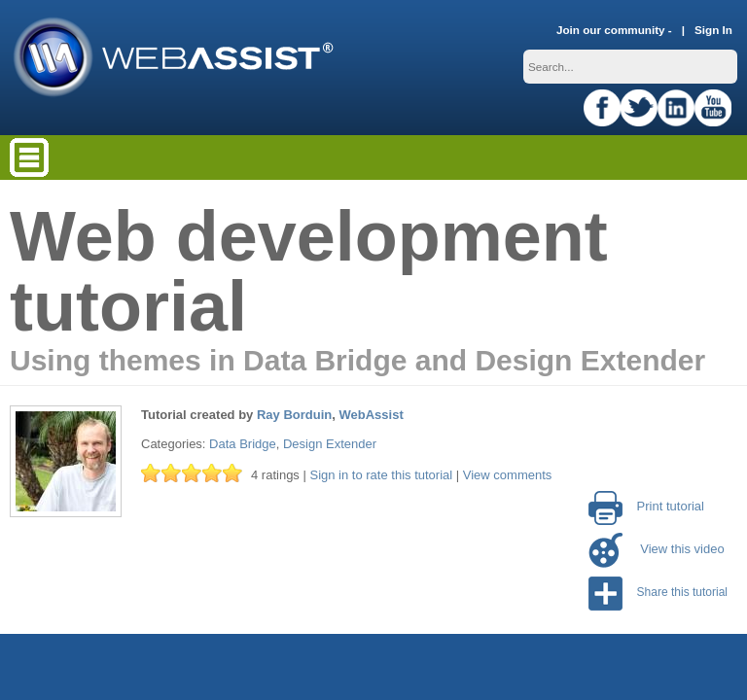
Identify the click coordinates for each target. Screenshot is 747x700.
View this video (657, 549)
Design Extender (330, 444)
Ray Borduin (294, 415)
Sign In (713, 30)
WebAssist (372, 415)
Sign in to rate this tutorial (381, 475)
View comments (508, 475)
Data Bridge (243, 444)
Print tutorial (646, 506)
